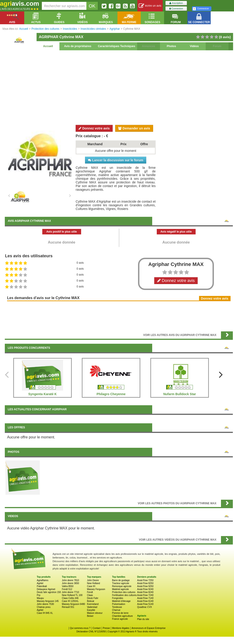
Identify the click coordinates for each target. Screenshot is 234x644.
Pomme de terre (120, 613)
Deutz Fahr (93, 598)
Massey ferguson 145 (48, 601)
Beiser (90, 616)
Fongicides (117, 598)
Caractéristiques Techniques (116, 46)
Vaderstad (92, 607)
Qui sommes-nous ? (80, 628)
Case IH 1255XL (70, 601)
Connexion (176, 9)
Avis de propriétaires (78, 46)
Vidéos (194, 46)
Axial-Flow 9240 (145, 589)
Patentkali (42, 586)
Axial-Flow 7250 (145, 580)
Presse (106, 628)
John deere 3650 (70, 583)
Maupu (40, 598)
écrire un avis (150, 6)
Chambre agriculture (122, 616)
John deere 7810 (70, 580)
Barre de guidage (121, 580)
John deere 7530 (45, 604)
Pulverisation (118, 604)
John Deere (93, 580)
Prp (39, 595)
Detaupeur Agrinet (46, 589)
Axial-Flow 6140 (145, 601)
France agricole (120, 619)
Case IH (91, 586)
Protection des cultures (124, 592)
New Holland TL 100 (72, 595)
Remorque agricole (122, 586)
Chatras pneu (44, 607)
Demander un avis (134, 128)
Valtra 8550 (68, 586)
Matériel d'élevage (121, 601)
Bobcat (91, 601)
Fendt (90, 592)
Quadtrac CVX (144, 607)
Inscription (176, 3)
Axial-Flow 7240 (145, 595)
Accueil (48, 46)
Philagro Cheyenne (111, 394)
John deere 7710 (70, 592)
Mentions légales (121, 628)
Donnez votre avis (94, 128)
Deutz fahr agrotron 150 (49, 592)
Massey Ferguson (96, 589)
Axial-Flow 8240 (145, 592)
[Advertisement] (119, 87)
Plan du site (143, 619)
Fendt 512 (67, 589)
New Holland (94, 583)
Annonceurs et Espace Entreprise (148, 628)
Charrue (116, 610)
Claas (90, 595)
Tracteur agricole (121, 583)
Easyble (91, 610)
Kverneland (93, 604)
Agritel (40, 583)
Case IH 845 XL (45, 613)
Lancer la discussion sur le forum (116, 160)
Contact (96, 628)
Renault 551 (68, 607)
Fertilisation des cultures (124, 595)
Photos (172, 46)
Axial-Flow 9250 (145, 586)
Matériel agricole (120, 589)
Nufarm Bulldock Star (179, 394)
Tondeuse (117, 607)
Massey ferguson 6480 (73, 604)
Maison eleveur (95, 613)
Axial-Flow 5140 (145, 604)
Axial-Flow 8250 (145, 583)
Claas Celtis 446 (70, 598)
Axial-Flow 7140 (145, 598)
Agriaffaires (43, 580)
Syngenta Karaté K (43, 394)
